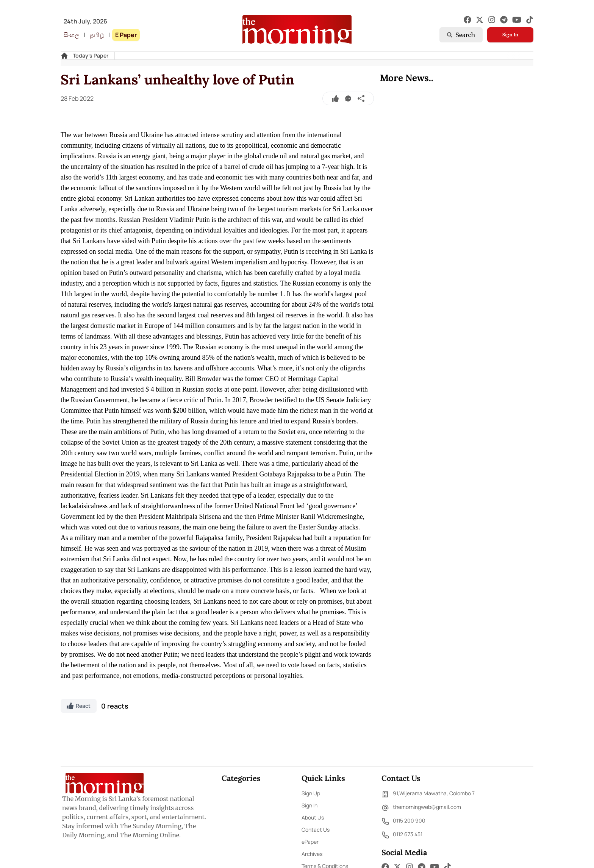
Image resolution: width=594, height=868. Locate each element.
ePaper (310, 842)
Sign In (510, 35)
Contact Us (316, 830)
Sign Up (311, 793)
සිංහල (71, 35)
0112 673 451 (402, 835)
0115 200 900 (403, 821)
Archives (312, 854)
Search (461, 35)
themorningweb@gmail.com (421, 808)
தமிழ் (97, 35)
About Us (313, 817)
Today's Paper (91, 55)
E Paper (126, 35)
